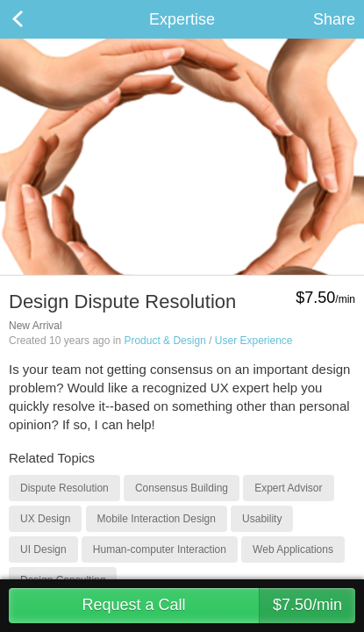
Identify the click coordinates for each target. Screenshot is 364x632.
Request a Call (218, 606)
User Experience (254, 341)
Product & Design (164, 341)
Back (35, 19)
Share (334, 19)
